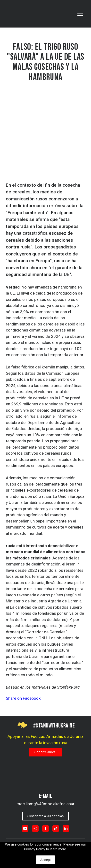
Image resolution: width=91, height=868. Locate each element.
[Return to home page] (45, 780)
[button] (45, 752)
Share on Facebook (23, 698)
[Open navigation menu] (80, 14)
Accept (45, 860)
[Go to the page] (26, 14)
